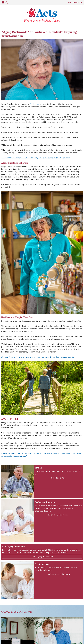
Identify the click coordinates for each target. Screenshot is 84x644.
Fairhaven (34, 104)
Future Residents (75, 2)
